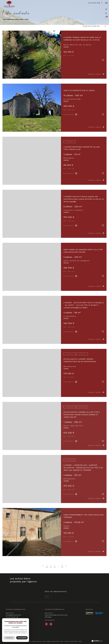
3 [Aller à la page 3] (55, 566)
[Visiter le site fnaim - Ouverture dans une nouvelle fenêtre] (13, 637)
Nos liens (67, 641)
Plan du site (39, 641)
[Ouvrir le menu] (106, 3)
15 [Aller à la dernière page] (62, 566)
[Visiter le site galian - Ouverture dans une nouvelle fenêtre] (8, 637)
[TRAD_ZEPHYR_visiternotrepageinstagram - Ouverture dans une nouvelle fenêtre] (12, 626)
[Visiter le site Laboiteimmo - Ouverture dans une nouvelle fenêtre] (97, 641)
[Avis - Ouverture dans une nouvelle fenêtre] (89, 613)
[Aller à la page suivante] (66, 566)
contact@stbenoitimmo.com (13, 615)
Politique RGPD (74, 641)
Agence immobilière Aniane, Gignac (13, 19)
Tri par (79, 26)
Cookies (80, 641)
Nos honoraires (56, 641)
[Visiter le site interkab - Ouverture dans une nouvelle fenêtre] (20, 636)
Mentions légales (47, 641)
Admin (62, 641)
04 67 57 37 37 (10, 613)
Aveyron (18, 26)
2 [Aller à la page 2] (51, 566)
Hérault (7, 26)
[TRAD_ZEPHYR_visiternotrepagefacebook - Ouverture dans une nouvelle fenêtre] (7, 626)
